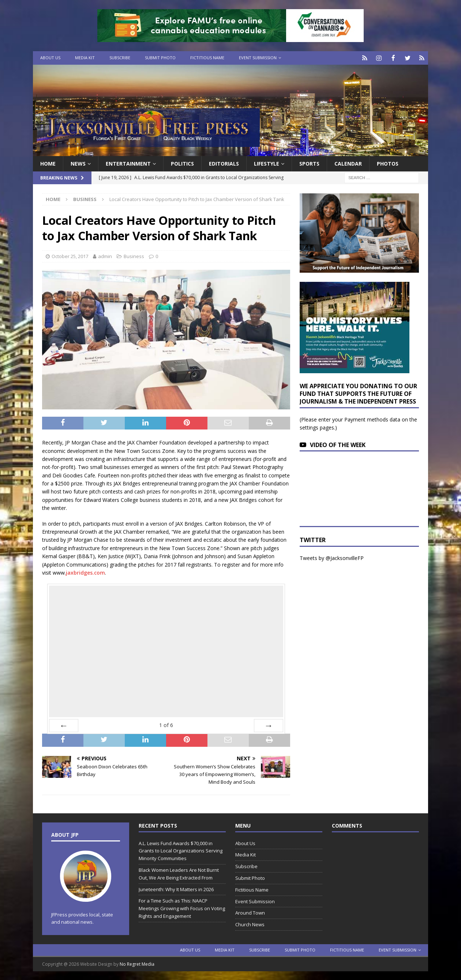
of (166, 725)
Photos (388, 163)
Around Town (250, 912)
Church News (250, 924)
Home (48, 163)
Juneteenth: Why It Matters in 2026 (176, 889)
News (78, 163)
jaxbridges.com (85, 572)
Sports (309, 163)
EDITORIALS (224, 163)
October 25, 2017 (70, 256)
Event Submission (258, 58)
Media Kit (85, 58)
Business (134, 256)
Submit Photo (160, 58)
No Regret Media (137, 963)
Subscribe (120, 58)
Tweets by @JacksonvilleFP (332, 557)
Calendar (348, 163)
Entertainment (128, 163)
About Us (50, 58)
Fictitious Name (207, 58)
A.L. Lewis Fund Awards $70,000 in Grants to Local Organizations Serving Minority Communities (181, 850)
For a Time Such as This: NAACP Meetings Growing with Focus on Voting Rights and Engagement (182, 908)
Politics (182, 163)
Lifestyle (267, 163)
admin (105, 256)
